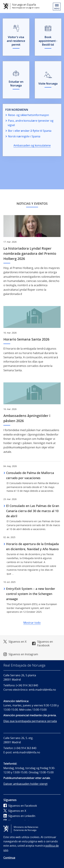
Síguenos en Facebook (45, 643)
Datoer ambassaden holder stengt (26, 784)
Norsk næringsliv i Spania (24, 136)
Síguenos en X (17, 642)
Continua (9, 858)
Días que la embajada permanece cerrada (30, 721)
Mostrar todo (32, 623)
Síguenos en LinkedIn (19, 816)
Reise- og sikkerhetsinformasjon (29, 115)
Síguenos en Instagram (23, 654)
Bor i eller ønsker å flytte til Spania (30, 131)
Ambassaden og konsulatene (32, 145)
